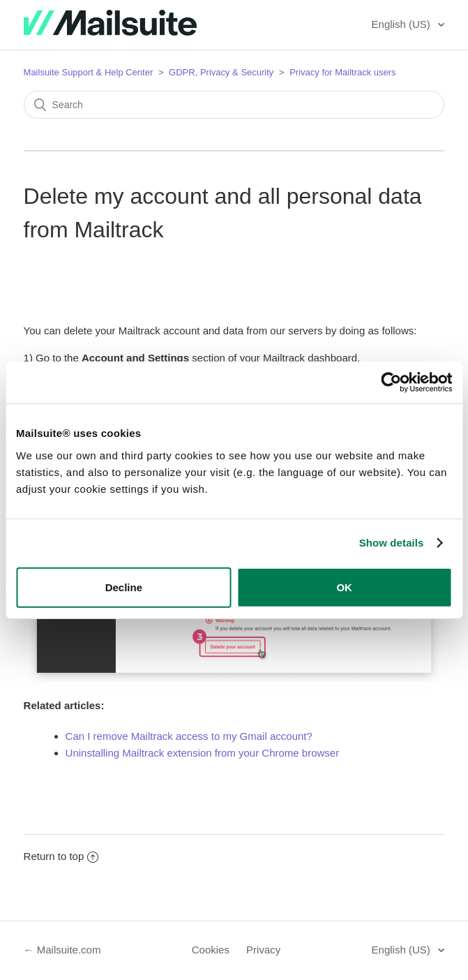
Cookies (211, 950)
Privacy (263, 950)
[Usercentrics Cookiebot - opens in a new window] (391, 383)
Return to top (61, 856)
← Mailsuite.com (62, 950)
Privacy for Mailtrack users (342, 72)
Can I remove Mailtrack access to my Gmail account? (189, 736)
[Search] (234, 105)
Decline (124, 587)
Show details (392, 543)
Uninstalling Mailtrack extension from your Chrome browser (203, 753)
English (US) (402, 24)
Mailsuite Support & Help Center (89, 72)
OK (344, 587)
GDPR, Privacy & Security (222, 72)
